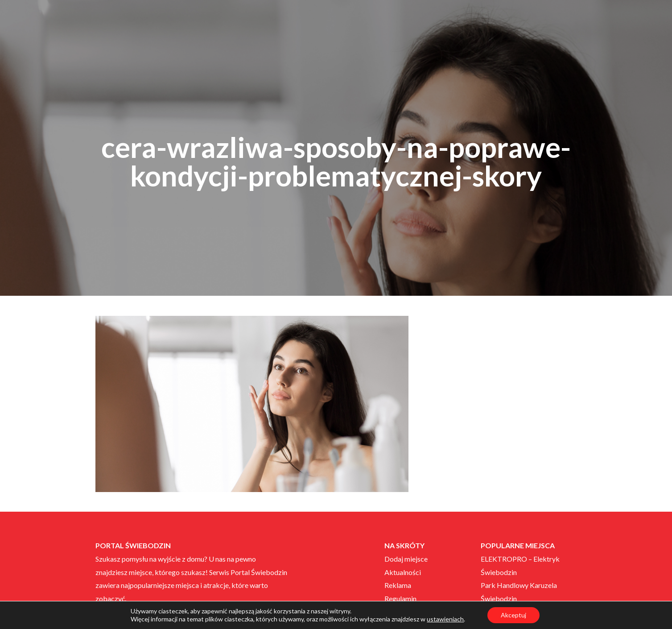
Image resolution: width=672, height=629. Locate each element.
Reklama (398, 585)
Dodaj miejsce (406, 559)
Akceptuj (513, 615)
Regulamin (400, 598)
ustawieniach (445, 619)
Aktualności (403, 572)
